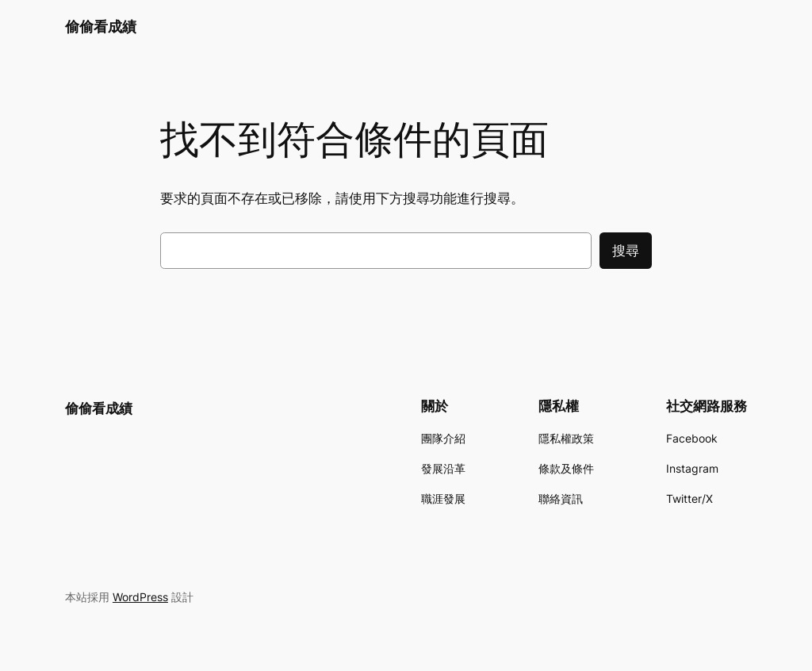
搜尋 (626, 251)
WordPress (140, 597)
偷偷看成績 (101, 27)
